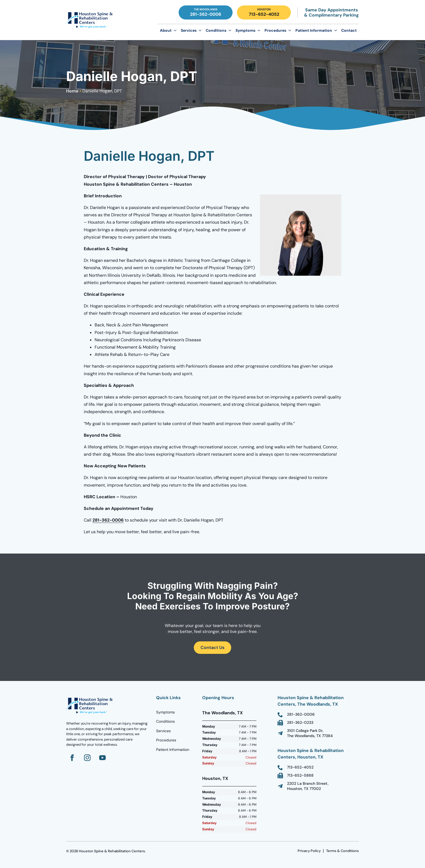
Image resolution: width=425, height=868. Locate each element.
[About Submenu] (175, 30)
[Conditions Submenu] (230, 30)
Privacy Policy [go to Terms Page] (309, 851)
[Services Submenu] (200, 30)
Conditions (216, 30)
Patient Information (314, 30)
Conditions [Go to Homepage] (165, 721)
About (166, 30)
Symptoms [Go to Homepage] (165, 712)
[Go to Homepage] (91, 20)
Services (189, 30)
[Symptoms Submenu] (259, 30)
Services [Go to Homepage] (163, 731)
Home (72, 91)
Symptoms (245, 30)
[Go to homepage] (91, 706)
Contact (349, 30)
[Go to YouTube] (102, 758)
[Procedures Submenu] (290, 30)
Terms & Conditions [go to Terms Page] (342, 851)
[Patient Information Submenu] (336, 30)
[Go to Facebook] (72, 758)
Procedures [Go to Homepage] (166, 740)
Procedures (275, 30)
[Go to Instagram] (87, 758)
